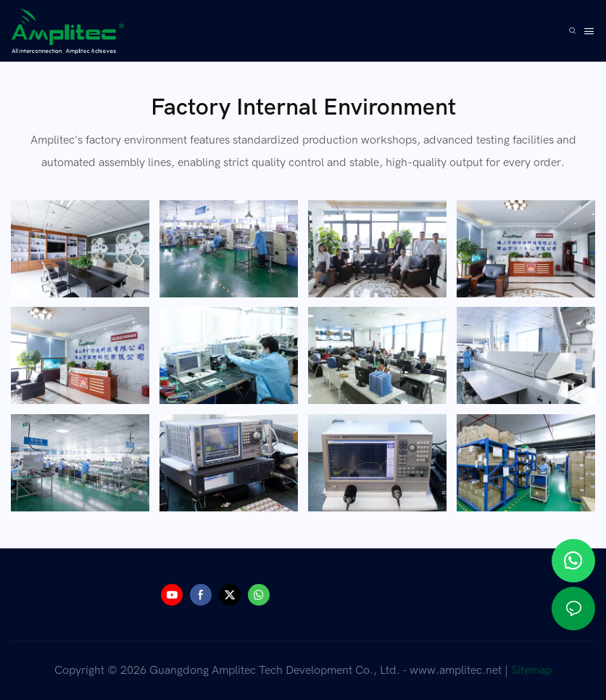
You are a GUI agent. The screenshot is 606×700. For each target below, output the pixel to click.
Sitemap (531, 670)
